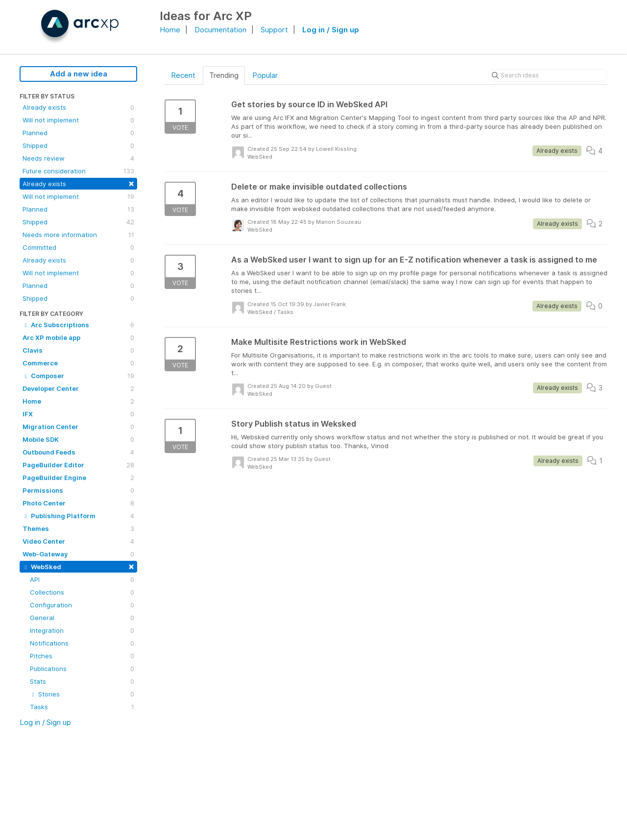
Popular (265, 75)
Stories (82, 694)
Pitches (82, 656)
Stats (82, 681)
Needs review (78, 158)
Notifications (82, 643)
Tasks (82, 707)
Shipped (78, 145)
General (82, 618)
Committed (78, 247)
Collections (82, 592)
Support (274, 30)
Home (170, 30)
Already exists (78, 107)
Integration (82, 630)
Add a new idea (79, 74)
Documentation (220, 30)
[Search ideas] (548, 75)
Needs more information (78, 235)
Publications (82, 669)
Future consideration (78, 171)
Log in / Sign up (331, 30)
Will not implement (78, 120)
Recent (183, 75)
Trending (224, 75)
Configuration (82, 605)
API (82, 579)
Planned (78, 133)
